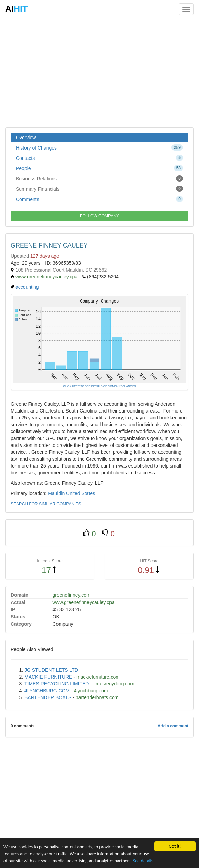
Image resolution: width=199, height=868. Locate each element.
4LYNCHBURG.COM (47, 691)
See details (143, 861)
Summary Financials (99, 189)
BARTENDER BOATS (48, 697)
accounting (27, 287)
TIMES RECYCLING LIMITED (57, 684)
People (99, 168)
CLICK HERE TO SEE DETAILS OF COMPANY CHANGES (99, 386)
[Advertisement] (99, 72)
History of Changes (99, 147)
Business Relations (99, 178)
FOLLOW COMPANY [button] (99, 216)
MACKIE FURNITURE (48, 677)
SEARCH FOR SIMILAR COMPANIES (46, 504)
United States (81, 493)
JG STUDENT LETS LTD (51, 670)
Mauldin (56, 493)
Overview (26, 138)
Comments (99, 199)
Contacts (99, 158)
